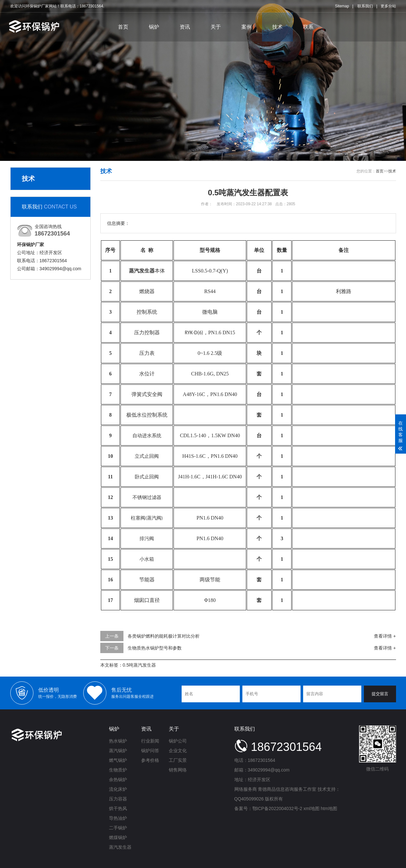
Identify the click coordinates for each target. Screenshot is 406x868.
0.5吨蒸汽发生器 (139, 665)
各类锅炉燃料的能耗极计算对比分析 (164, 636)
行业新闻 (150, 741)
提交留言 (380, 694)
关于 (216, 27)
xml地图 (311, 808)
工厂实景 (178, 760)
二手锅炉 (118, 828)
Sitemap (342, 6)
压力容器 (118, 799)
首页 (123, 27)
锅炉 (154, 27)
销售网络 (178, 770)
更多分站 (388, 6)
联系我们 (365, 6)
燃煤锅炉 (118, 837)
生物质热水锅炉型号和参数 (155, 648)
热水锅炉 (118, 741)
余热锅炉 (118, 780)
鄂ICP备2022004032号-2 (277, 808)
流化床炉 (118, 789)
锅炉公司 (178, 741)
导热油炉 (118, 818)
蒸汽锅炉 (118, 751)
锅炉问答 (150, 751)
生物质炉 (118, 770)
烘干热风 (118, 808)
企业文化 (178, 751)
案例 (247, 27)
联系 (308, 27)
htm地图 (329, 808)
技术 (277, 27)
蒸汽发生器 (120, 847)
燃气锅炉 (118, 760)
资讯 (185, 27)
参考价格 (150, 760)
